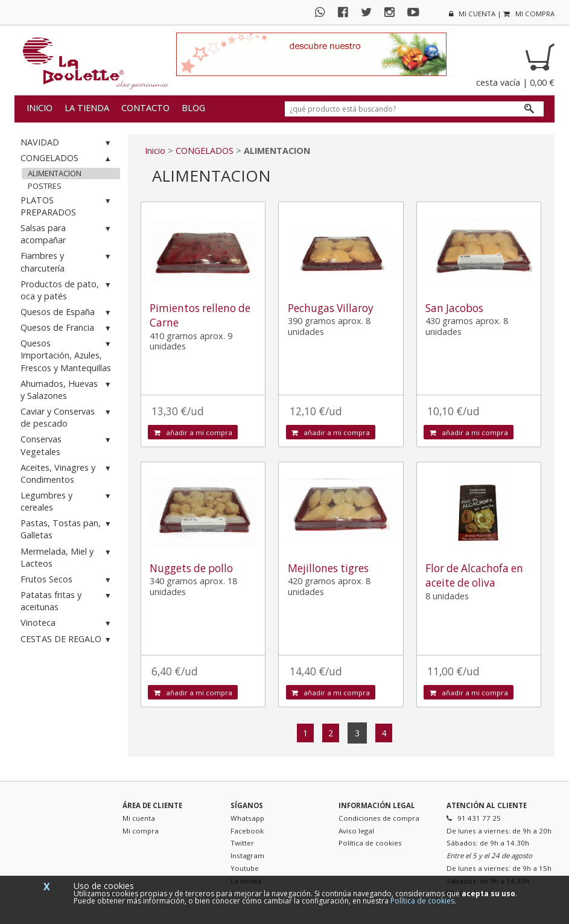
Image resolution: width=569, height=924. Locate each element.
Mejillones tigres (328, 568)
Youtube (245, 868)
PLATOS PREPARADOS (67, 206)
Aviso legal (356, 831)
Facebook (247, 831)
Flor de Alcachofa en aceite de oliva (474, 575)
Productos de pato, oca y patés (67, 290)
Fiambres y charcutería (67, 262)
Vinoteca (67, 623)
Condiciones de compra (379, 818)
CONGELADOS (67, 158)
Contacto (145, 108)
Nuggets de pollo (191, 568)
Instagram (247, 855)
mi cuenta (472, 14)
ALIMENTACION (55, 173)
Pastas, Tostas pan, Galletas (67, 529)
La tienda (87, 108)
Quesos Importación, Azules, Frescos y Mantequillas (67, 355)
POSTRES (45, 186)
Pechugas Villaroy (331, 308)
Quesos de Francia (67, 328)
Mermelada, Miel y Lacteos (67, 557)
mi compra (529, 14)
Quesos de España (67, 312)
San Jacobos (454, 308)
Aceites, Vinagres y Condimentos (67, 473)
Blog (193, 108)
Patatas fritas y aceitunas (67, 601)
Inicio (40, 108)
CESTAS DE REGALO (67, 639)
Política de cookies (370, 843)
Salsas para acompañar (67, 234)
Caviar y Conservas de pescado (67, 417)
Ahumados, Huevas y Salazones (67, 390)
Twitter (242, 843)
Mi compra (141, 831)
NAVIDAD (67, 143)
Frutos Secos (67, 580)
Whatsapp (247, 818)
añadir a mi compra (193, 432)
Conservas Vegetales (67, 445)
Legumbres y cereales (67, 501)
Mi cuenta (139, 818)
